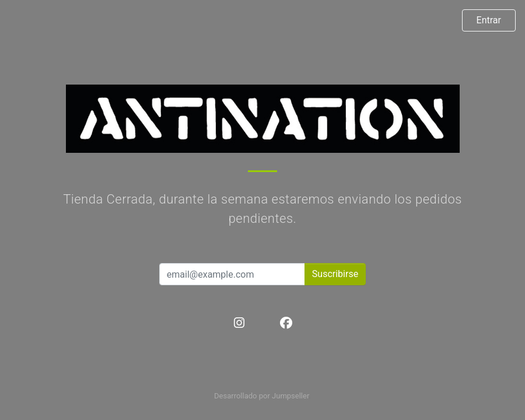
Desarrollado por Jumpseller (262, 396)
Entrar (489, 20)
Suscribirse (335, 274)
